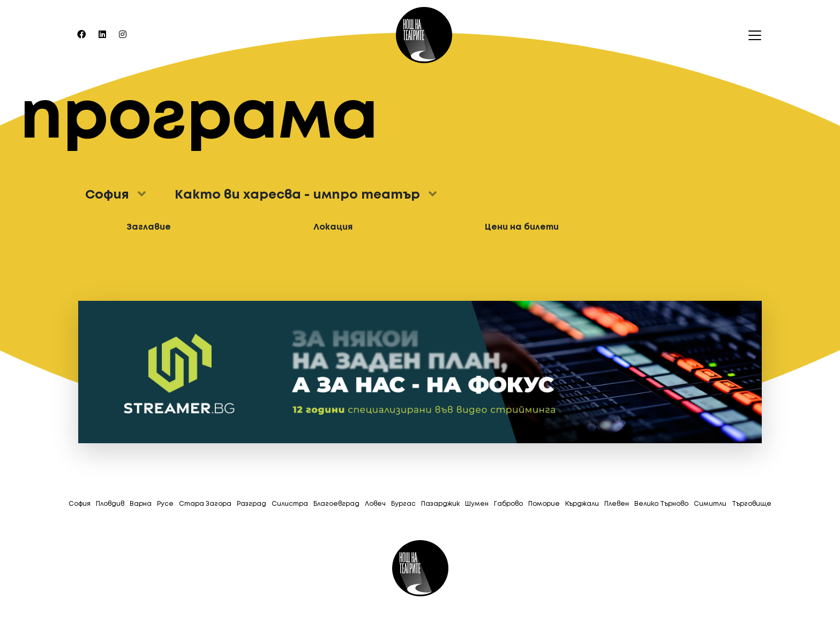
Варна (141, 504)
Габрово (508, 504)
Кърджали (582, 504)
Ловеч (375, 504)
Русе (165, 504)
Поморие (544, 504)
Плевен (617, 504)
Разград (252, 504)
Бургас (403, 504)
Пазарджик (440, 504)
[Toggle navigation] (752, 35)
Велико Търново (661, 504)
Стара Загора (205, 504)
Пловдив (110, 504)
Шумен (477, 504)
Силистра (290, 504)
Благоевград (336, 504)
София (80, 504)
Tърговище (752, 504)
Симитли (710, 504)
